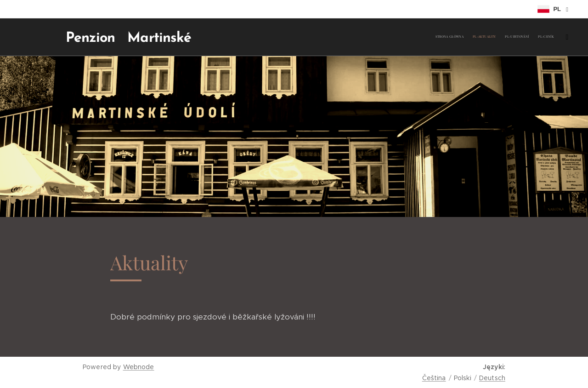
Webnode (139, 367)
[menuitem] (516, 37)
